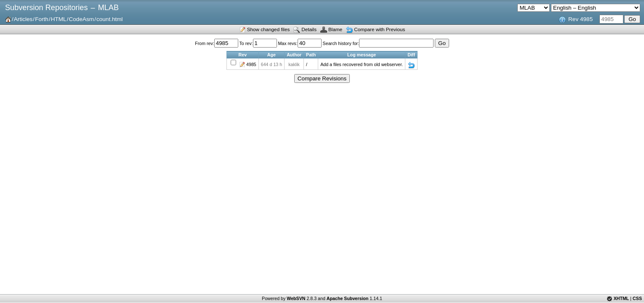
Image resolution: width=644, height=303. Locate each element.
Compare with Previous (379, 29)
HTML (59, 19)
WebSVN (296, 298)
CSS (637, 298)
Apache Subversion (348, 298)
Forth (42, 19)
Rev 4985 (580, 19)
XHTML (621, 298)
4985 (251, 64)
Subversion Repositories (46, 8)
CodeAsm (81, 19)
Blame (335, 29)
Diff (411, 65)
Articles (23, 19)
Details (309, 29)
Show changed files (269, 29)
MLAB (108, 8)
